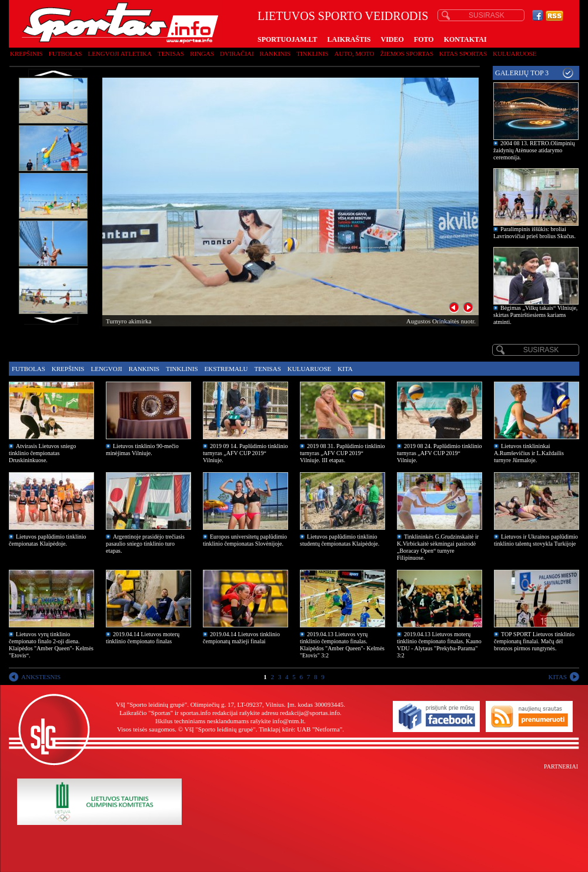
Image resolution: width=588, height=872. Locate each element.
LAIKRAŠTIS (349, 39)
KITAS (557, 677)
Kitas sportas (463, 54)
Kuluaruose (515, 54)
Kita (345, 369)
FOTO (424, 39)
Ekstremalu (226, 369)
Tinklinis (312, 54)
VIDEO (392, 39)
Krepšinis (26, 54)
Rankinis (275, 54)
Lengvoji (106, 369)
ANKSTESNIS (41, 677)
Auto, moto (355, 54)
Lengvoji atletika (119, 54)
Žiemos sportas (407, 54)
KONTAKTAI (465, 39)
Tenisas (171, 54)
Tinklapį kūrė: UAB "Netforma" (300, 729)
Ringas (202, 54)
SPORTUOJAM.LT (287, 39)
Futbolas (66, 54)
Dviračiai (237, 54)
